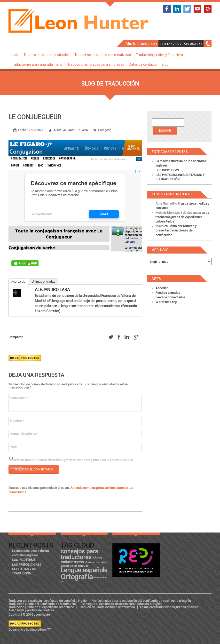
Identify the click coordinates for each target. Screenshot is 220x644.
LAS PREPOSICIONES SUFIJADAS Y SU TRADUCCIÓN (27, 569)
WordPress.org (166, 302)
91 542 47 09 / (171, 44)
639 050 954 (193, 44)
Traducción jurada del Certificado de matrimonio (43, 604)
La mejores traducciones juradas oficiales (169, 607)
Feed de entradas (168, 293)
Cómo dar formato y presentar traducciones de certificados (176, 230)
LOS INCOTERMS (167, 170)
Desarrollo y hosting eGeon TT (30, 630)
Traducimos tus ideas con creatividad (103, 55)
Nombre (17, 421)
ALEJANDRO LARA (52, 290)
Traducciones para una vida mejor (37, 64)
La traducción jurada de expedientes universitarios (182, 217)
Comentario (19, 398)
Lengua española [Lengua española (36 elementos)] (84, 570)
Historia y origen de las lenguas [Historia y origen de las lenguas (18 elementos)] (84, 564)
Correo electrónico (24, 434)
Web (13, 447)
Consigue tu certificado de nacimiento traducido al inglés (122, 604)
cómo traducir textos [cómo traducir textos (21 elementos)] (81, 560)
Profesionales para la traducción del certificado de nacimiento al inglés (141, 601)
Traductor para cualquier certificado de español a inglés (47, 601)
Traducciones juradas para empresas (96, 64)
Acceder (161, 288)
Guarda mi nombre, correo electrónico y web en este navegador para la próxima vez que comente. (71, 461)
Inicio (15, 55)
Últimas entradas (43, 282)
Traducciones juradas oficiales (47, 55)
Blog (165, 64)
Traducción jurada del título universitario (107, 607)
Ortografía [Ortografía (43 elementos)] (77, 577)
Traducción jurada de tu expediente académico (41, 607)
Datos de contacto (143, 64)
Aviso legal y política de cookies (31, 610)
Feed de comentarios (170, 297)
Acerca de (18, 282)
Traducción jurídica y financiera (159, 55)
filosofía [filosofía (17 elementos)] (89, 562)
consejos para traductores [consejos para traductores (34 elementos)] (79, 554)
